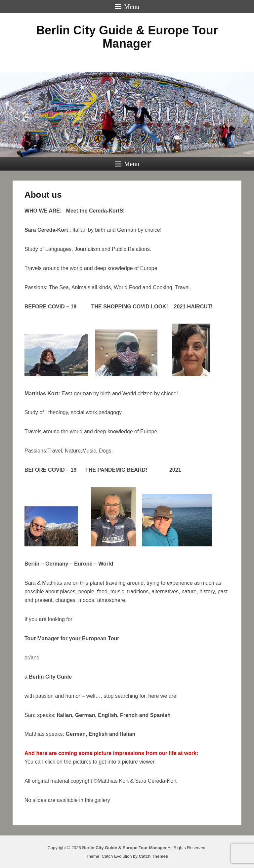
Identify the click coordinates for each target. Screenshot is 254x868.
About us (43, 195)
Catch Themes (153, 856)
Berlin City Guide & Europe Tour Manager (127, 37)
